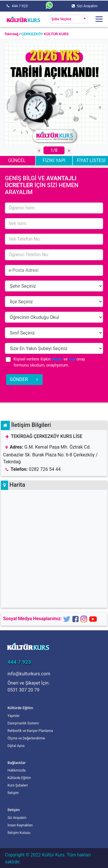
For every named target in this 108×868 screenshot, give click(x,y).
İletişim (13, 793)
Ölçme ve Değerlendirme (26, 738)
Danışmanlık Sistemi (23, 723)
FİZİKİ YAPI (54, 160)
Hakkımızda (17, 770)
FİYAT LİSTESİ (91, 160)
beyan (57, 359)
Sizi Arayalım (87, 6)
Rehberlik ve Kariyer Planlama (30, 731)
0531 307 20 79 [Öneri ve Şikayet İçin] (23, 690)
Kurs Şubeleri (18, 785)
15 (54, 286)
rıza (72, 359)
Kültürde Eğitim (19, 778)
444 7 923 (20, 6)
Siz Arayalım (17, 818)
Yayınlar (14, 716)
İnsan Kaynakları (20, 825)
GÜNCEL (17, 160)
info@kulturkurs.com (29, 674)
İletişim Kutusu (19, 833)
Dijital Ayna (16, 746)
